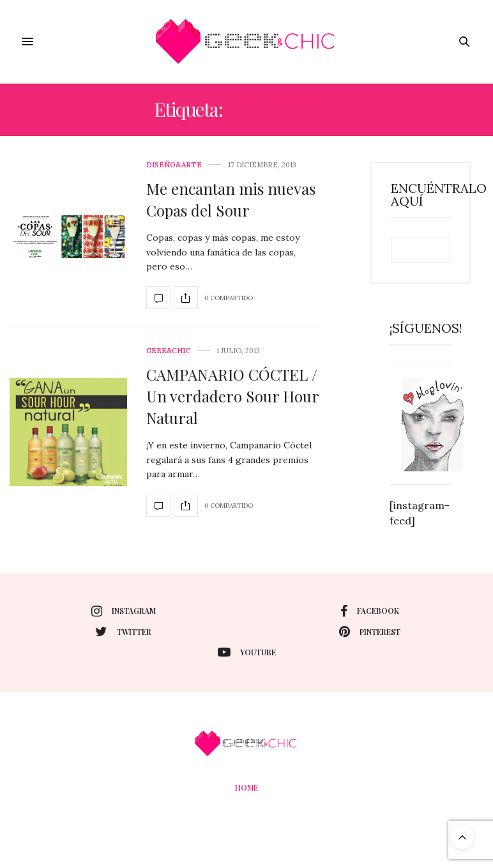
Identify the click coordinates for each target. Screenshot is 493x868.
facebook (370, 611)
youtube (247, 652)
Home (247, 788)
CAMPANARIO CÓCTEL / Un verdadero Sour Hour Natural (232, 396)
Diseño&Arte (174, 165)
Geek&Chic (168, 351)
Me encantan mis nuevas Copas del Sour (231, 199)
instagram (124, 611)
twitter (123, 632)
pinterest (370, 632)
